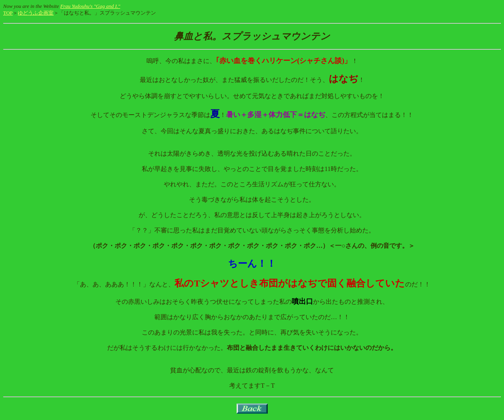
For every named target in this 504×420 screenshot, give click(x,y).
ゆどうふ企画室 (36, 13)
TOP (8, 13)
